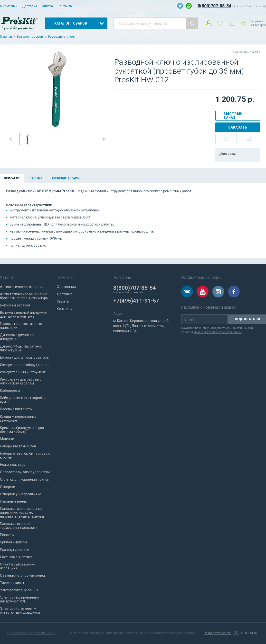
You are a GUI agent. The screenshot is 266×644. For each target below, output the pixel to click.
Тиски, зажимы (12, 583)
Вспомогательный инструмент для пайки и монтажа (24, 314)
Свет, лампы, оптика (16, 557)
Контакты (65, 6)
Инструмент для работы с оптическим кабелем (21, 381)
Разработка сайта (217, 633)
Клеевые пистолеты (16, 409)
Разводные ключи (62, 37)
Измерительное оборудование (25, 365)
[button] (11, 139)
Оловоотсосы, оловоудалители (25, 472)
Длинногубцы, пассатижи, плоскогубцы (21, 348)
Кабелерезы (10, 391)
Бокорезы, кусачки (15, 305)
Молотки (7, 439)
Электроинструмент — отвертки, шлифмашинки (20, 610)
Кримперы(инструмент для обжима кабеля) (22, 430)
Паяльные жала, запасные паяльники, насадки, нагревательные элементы (22, 513)
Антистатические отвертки (22, 287)
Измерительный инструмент (23, 372)
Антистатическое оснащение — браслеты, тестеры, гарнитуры (25, 296)
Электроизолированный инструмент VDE (20, 599)
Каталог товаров (30, 37)
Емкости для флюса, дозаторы (25, 357)
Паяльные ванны (14, 501)
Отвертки (8, 487)
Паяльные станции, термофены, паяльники (19, 526)
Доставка (30, 6)
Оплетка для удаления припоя (25, 479)
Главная (6, 37)
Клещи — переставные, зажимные (19, 418)
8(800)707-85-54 (214, 6)
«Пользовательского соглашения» (218, 332)
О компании (9, 6)
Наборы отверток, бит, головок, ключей (25, 455)
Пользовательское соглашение (31, 633)
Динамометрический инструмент (17, 337)
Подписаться (247, 319)
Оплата (47, 6)
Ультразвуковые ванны (19, 590)
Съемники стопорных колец (23, 575)
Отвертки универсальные (21, 494)
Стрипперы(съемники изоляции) (18, 566)
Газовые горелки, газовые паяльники (21, 326)
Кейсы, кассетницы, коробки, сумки (23, 400)
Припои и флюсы (13, 542)
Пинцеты (7, 535)
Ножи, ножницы (13, 465)
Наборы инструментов (18, 446)
